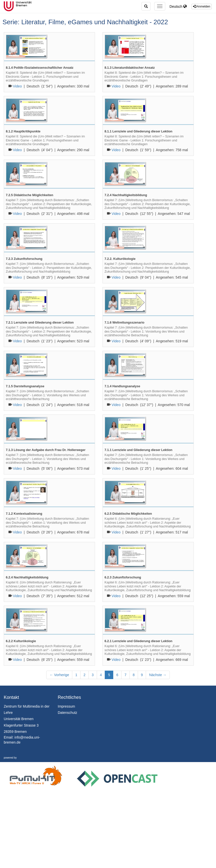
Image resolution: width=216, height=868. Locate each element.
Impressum (66, 706)
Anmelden (202, 6)
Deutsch (178, 6)
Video (17, 86)
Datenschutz (67, 713)
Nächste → (158, 675)
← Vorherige (59, 675)
